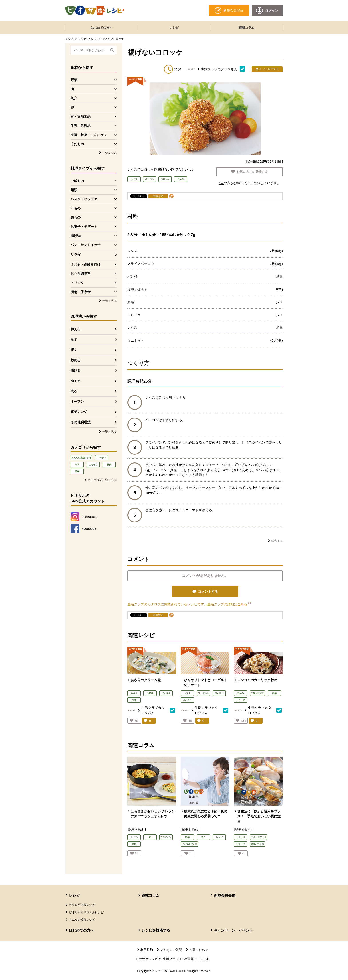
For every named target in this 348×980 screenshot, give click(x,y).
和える (76, 329)
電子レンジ (79, 412)
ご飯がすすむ (257, 693)
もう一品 (241, 700)
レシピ (174, 28)
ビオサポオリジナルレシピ (86, 912)
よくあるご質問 (171, 950)
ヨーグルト (203, 693)
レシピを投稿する (156, 930)
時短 (77, 471)
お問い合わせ (199, 950)
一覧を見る (110, 153)
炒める (76, 360)
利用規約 (147, 950)
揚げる (76, 370)
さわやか (187, 700)
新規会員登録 (225, 895)
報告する (277, 541)
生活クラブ (173, 959)
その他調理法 (81, 422)
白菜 (134, 700)
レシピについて (88, 39)
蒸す (74, 339)
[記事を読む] (137, 829)
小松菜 (150, 693)
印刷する (158, 196)
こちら (244, 604)
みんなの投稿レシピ (81, 458)
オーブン (77, 401)
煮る (74, 391)
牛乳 (77, 465)
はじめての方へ (102, 28)
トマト (187, 693)
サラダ (76, 255)
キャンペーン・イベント (233, 930)
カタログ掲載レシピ (82, 905)
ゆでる (76, 381)
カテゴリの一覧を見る (102, 480)
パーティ (102, 458)
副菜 (274, 693)
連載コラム (247, 28)
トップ (69, 39)
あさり (134, 693)
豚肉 (109, 465)
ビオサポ (166, 693)
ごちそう (93, 465)
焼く (74, 350)
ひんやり (219, 693)
